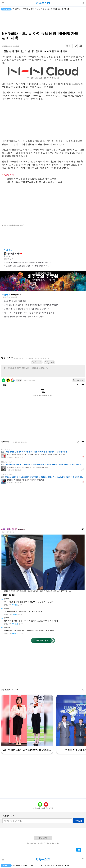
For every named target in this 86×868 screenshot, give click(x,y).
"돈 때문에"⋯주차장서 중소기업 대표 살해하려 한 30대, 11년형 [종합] (40, 9)
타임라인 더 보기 (43, 640)
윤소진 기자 (13, 254)
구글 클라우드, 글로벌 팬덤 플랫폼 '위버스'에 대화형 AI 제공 (27, 266)
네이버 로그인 (4, 380)
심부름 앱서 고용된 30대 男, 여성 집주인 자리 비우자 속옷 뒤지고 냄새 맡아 (31, 305)
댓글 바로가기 (79, 850)
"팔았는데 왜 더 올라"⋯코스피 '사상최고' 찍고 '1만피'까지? (25, 317)
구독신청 (78, 821)
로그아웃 (19, 380)
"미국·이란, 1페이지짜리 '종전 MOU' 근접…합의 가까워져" (29, 602)
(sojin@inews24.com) (17, 225)
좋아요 (21, 254)
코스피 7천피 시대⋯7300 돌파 (15, 301)
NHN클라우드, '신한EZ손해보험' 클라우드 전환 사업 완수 (35, 182)
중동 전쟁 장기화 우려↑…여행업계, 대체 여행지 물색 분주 (29, 630)
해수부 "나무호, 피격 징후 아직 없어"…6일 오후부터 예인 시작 (31, 621)
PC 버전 (43, 838)
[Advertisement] (43, 21)
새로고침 (20, 295)
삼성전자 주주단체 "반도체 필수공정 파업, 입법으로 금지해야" (26, 309)
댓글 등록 (80, 380)
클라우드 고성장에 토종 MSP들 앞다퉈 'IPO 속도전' (32, 179)
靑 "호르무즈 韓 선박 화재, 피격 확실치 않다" (23, 611)
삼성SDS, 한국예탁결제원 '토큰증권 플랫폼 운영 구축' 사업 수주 (29, 263)
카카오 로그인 (8, 380)
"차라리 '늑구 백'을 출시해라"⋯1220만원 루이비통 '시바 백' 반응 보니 (29, 313)
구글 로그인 (13, 380)
